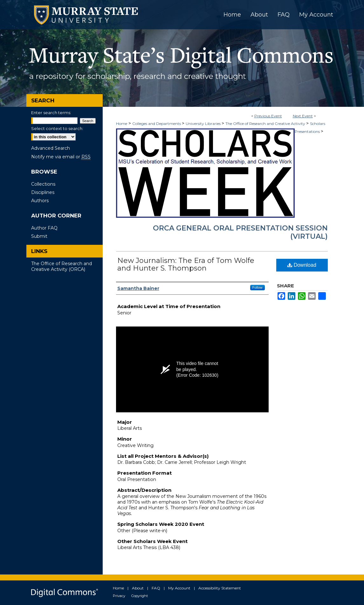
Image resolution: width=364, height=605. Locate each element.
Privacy (119, 596)
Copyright (140, 596)
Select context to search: (57, 128)
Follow (258, 287)
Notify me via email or (61, 157)
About (138, 588)
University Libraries (204, 124)
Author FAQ (44, 228)
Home (122, 124)
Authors (40, 201)
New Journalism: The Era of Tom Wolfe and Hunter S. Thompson (186, 264)
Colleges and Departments (157, 124)
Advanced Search (51, 148)
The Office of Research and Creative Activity (266, 124)
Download (302, 265)
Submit (39, 236)
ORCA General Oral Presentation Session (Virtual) (240, 232)
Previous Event (268, 116)
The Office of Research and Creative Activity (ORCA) (62, 266)
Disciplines (43, 192)
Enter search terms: (51, 113)
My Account (179, 588)
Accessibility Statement (220, 588)
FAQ (156, 588)
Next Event (303, 116)
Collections (43, 184)
